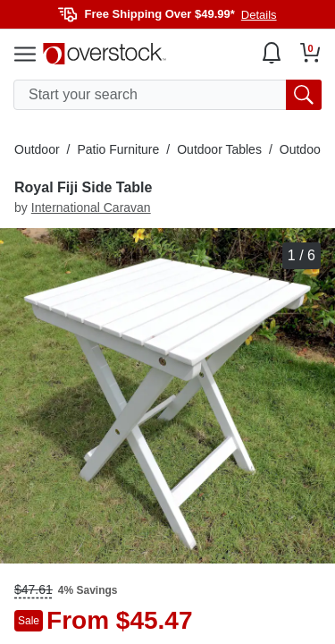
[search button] (304, 95)
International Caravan (91, 208)
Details (259, 15)
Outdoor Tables (219, 149)
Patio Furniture (118, 149)
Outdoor (37, 149)
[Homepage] (105, 54)
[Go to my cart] (310, 53)
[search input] (167, 95)
